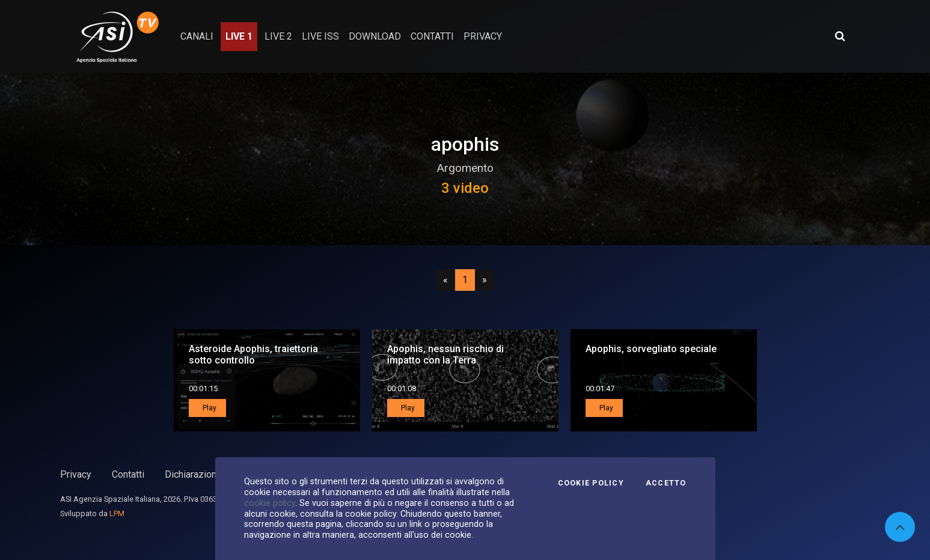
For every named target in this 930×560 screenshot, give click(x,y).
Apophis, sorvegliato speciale (651, 349)
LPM (117, 513)
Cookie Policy (591, 483)
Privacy (76, 474)
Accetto (666, 483)
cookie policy (270, 503)
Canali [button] (197, 36)
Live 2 (278, 36)
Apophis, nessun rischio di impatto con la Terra (445, 355)
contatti (432, 36)
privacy (483, 36)
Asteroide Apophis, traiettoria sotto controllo (253, 355)
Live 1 (239, 36)
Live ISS (320, 36)
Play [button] (209, 408)
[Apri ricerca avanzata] (840, 36)
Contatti (128, 474)
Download (375, 36)
